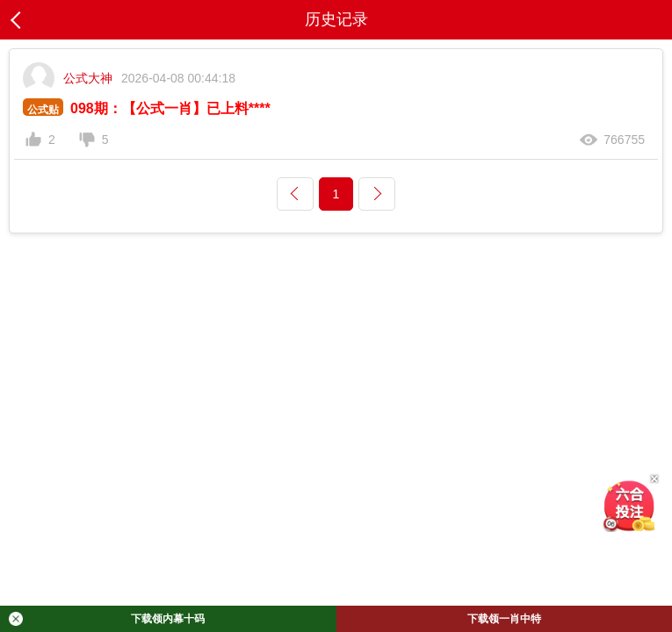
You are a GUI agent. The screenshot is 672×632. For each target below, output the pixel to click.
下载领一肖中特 (504, 619)
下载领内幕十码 (107, 619)
